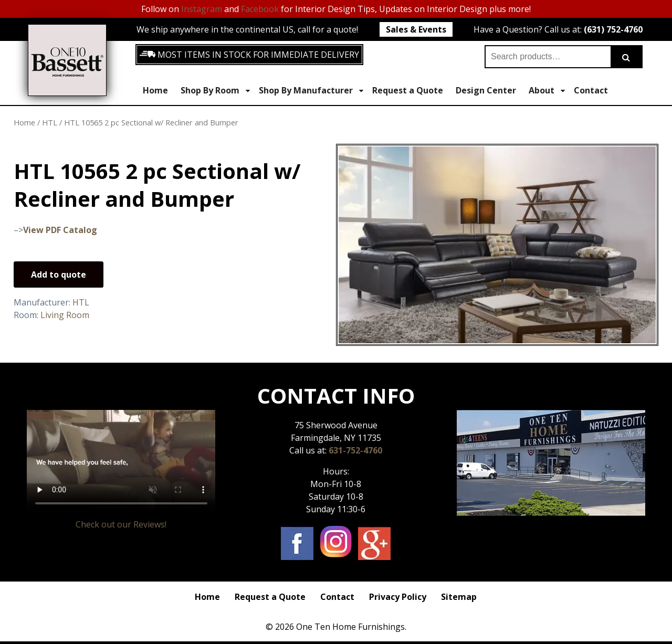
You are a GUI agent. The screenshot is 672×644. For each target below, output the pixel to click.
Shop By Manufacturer (311, 91)
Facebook (260, 9)
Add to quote (59, 275)
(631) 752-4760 (613, 29)
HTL (50, 122)
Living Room (65, 315)
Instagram (202, 9)
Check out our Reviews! (121, 524)
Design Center (486, 90)
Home (155, 90)
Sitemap (459, 597)
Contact (591, 90)
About (547, 91)
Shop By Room (215, 91)
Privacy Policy (398, 597)
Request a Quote (408, 90)
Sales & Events (416, 29)
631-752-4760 (355, 450)
